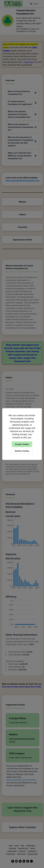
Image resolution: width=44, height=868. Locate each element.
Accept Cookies (22, 444)
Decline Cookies (22, 451)
